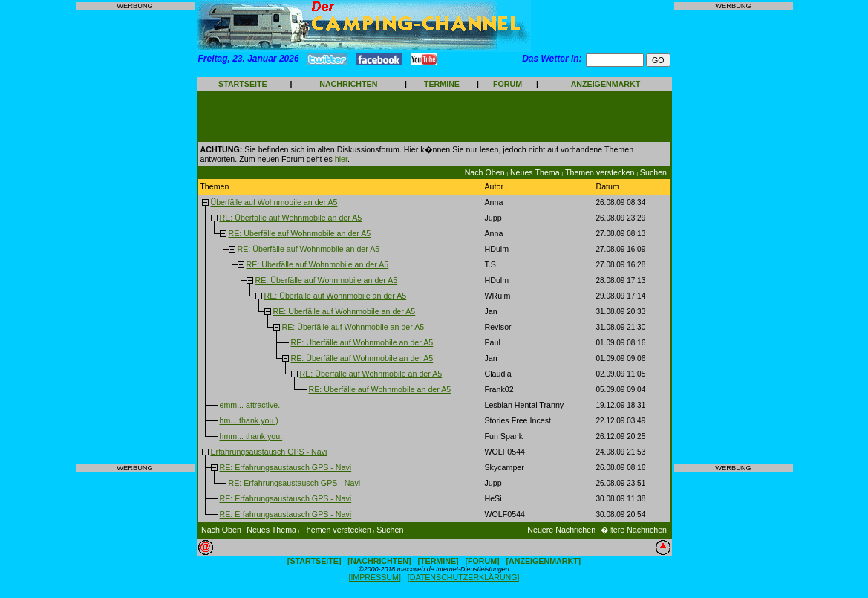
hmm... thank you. (251, 436)
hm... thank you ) (248, 420)
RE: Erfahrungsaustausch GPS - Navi (285, 467)
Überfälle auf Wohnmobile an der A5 (274, 202)
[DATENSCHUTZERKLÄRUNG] (464, 577)
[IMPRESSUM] (374, 577)
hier (341, 159)
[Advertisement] (135, 237)
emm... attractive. (249, 405)
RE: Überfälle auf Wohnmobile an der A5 (290, 218)
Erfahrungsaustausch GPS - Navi (268, 452)
